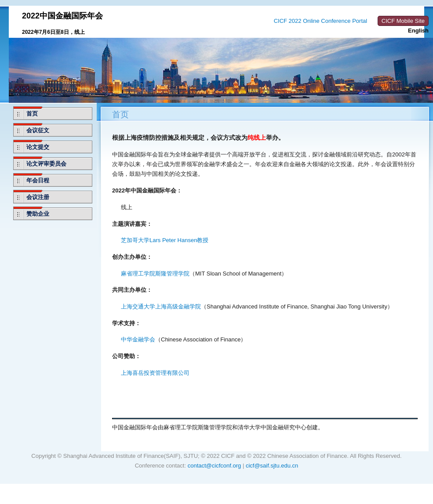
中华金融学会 (138, 339)
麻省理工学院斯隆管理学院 (155, 274)
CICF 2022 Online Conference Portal (320, 21)
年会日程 (38, 180)
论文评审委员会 (46, 164)
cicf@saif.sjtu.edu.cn (272, 466)
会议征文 (38, 130)
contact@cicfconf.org (215, 466)
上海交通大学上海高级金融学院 (161, 306)
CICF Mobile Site (403, 21)
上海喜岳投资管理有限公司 (155, 373)
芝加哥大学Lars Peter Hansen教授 (165, 240)
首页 (32, 114)
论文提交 (38, 147)
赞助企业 (38, 214)
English (418, 31)
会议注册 (38, 197)
